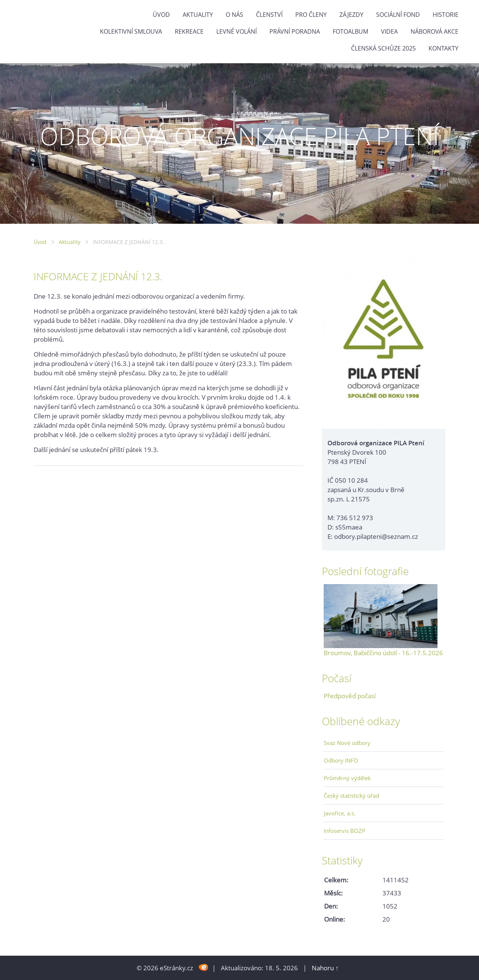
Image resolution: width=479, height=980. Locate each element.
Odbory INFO (341, 760)
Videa (389, 31)
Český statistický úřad (351, 796)
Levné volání (237, 31)
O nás (234, 15)
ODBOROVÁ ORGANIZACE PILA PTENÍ (239, 136)
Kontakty (443, 48)
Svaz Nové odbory (347, 743)
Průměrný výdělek (347, 778)
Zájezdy (351, 15)
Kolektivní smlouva (131, 31)
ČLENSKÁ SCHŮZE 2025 (383, 48)
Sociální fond (398, 15)
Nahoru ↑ (325, 968)
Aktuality (198, 15)
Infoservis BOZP (344, 831)
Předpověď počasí (350, 696)
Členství (269, 15)
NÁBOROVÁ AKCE (434, 31)
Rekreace (189, 31)
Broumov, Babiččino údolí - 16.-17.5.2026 (383, 653)
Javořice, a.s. (340, 813)
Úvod (161, 15)
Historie (446, 15)
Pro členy (311, 15)
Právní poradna (295, 31)
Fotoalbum (350, 31)
